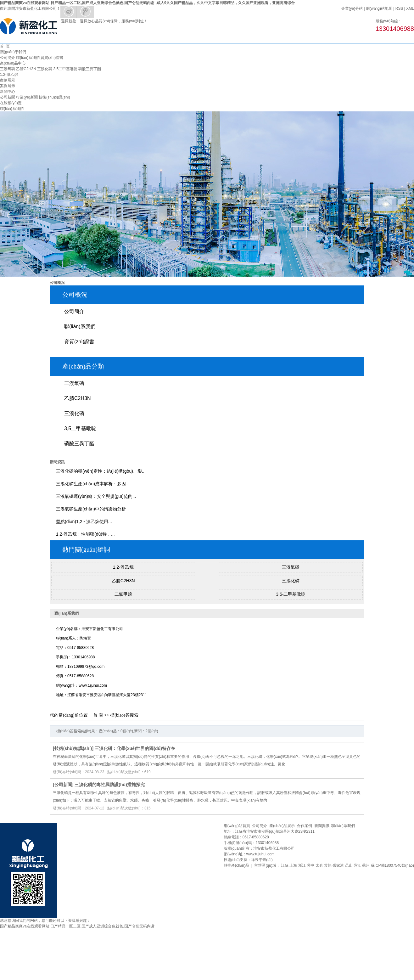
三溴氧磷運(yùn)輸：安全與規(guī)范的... (96, 496)
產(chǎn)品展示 (282, 826)
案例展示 (8, 80)
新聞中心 (8, 92)
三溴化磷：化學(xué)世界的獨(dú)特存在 (135, 748)
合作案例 (305, 826)
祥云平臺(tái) (262, 860)
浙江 (302, 865)
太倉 (319, 865)
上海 (293, 865)
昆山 (349, 865)
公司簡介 (8, 58)
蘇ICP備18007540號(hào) (392, 865)
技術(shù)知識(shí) (54, 97)
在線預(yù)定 (11, 103)
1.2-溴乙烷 (9, 75)
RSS (399, 8)
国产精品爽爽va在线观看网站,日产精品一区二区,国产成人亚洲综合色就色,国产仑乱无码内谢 (77, 926)
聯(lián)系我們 (28, 58)
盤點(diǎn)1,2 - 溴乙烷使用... (84, 521)
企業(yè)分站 (352, 8)
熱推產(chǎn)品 (236, 865)
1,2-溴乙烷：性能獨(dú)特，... (85, 534)
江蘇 (285, 865)
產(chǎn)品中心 (13, 63)
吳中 (310, 865)
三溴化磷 (45, 69)
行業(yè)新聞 (27, 97)
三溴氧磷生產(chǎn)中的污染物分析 (91, 509)
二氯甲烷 (123, 594)
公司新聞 (8, 97)
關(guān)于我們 (13, 52)
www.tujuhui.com (260, 854)
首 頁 (5, 46)
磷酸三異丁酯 (90, 69)
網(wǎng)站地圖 (379, 8)
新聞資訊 (322, 826)
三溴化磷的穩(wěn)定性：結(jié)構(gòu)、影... (101, 471)
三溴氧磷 (8, 69)
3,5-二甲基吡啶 (291, 594)
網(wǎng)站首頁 (237, 826)
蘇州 (366, 865)
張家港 (338, 865)
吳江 (357, 865)
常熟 (328, 865)
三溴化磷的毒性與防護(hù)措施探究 (109, 785)
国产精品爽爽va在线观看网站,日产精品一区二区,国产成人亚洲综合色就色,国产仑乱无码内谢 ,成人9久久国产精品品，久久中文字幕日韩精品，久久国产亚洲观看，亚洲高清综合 (147, 3)
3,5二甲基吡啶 (65, 69)
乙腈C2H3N (26, 69)
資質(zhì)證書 (52, 58)
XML (410, 8)
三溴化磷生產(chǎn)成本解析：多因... (93, 484)
